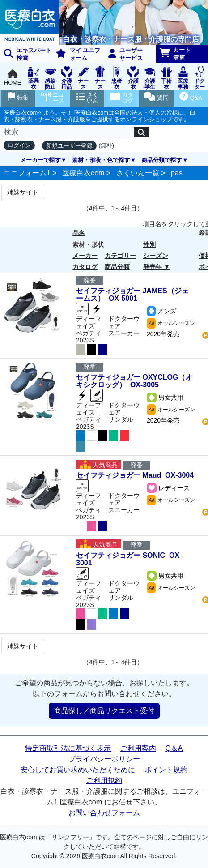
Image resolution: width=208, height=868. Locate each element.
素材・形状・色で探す (101, 160)
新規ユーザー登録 (69, 146)
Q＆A (174, 748)
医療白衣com (83, 173)
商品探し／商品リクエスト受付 (104, 711)
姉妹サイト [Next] (23, 192)
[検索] (68, 132)
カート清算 (175, 54)
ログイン (19, 145)
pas (177, 173)
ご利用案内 (138, 748)
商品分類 (117, 267)
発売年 (153, 267)
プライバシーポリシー (104, 759)
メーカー (85, 256)
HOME (13, 78)
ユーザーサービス (126, 54)
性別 (149, 244)
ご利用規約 (104, 780)
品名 (79, 233)
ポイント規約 (166, 770)
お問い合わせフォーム (104, 813)
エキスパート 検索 (28, 54)
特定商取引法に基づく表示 (68, 748)
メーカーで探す (40, 160)
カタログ (85, 267)
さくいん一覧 (138, 173)
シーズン (156, 256)
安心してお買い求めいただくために (78, 770)
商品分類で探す (162, 160)
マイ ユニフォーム (78, 54)
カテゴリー (120, 256)
